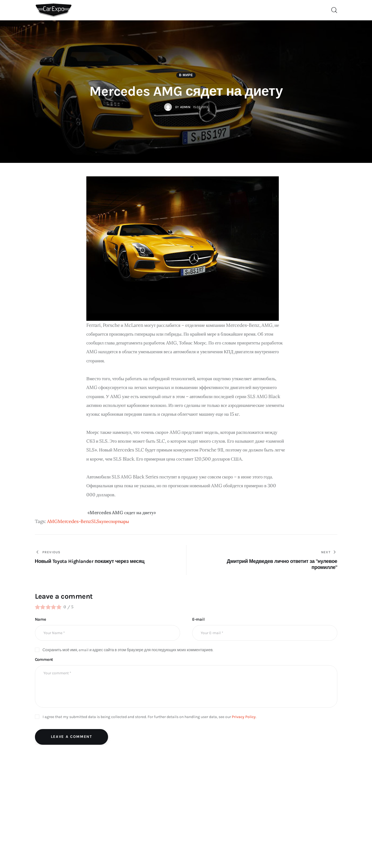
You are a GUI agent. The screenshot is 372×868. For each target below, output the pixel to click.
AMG (53, 521)
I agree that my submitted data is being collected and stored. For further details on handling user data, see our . (150, 717)
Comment (44, 659)
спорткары (119, 521)
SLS (95, 521)
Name (41, 619)
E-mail (198, 619)
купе (104, 521)
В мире (186, 75)
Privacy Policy (244, 717)
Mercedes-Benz (75, 521)
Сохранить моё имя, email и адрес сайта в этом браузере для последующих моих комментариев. (128, 650)
